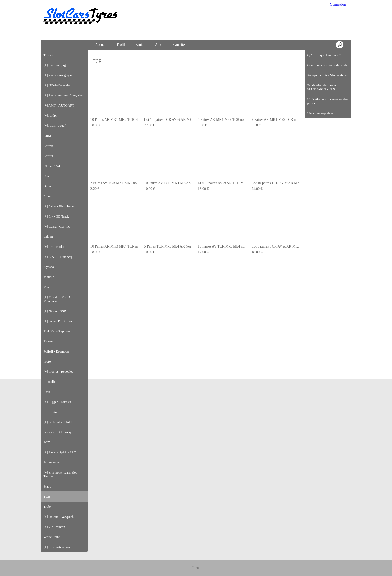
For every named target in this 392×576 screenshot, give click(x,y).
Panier (140, 45)
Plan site (179, 45)
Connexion (338, 5)
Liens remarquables (320, 113)
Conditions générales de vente (327, 65)
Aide (159, 45)
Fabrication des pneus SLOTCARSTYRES (322, 87)
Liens (196, 558)
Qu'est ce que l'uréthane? (324, 55)
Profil (121, 45)
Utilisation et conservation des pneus (328, 101)
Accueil (101, 45)
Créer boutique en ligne (196, 570)
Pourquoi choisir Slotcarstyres (328, 75)
